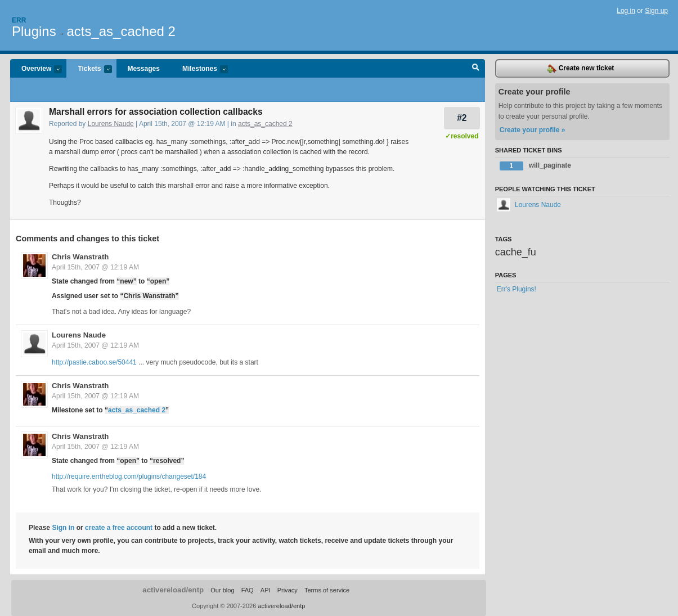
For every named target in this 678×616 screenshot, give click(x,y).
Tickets (89, 69)
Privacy (288, 590)
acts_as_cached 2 (121, 31)
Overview (36, 69)
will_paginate (535, 166)
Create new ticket (581, 69)
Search (476, 69)
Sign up (656, 11)
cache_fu (516, 252)
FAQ (248, 590)
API (266, 590)
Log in (626, 11)
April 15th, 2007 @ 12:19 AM (95, 267)
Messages (144, 69)
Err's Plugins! (517, 289)
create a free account (119, 528)
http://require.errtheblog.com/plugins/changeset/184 (129, 476)
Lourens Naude (111, 124)
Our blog (222, 590)
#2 (462, 118)
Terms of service (327, 590)
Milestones (199, 69)
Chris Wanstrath (80, 257)
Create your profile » (533, 130)
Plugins (34, 31)
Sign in (63, 528)
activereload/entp (173, 590)
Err (19, 20)
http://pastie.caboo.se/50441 (94, 362)
